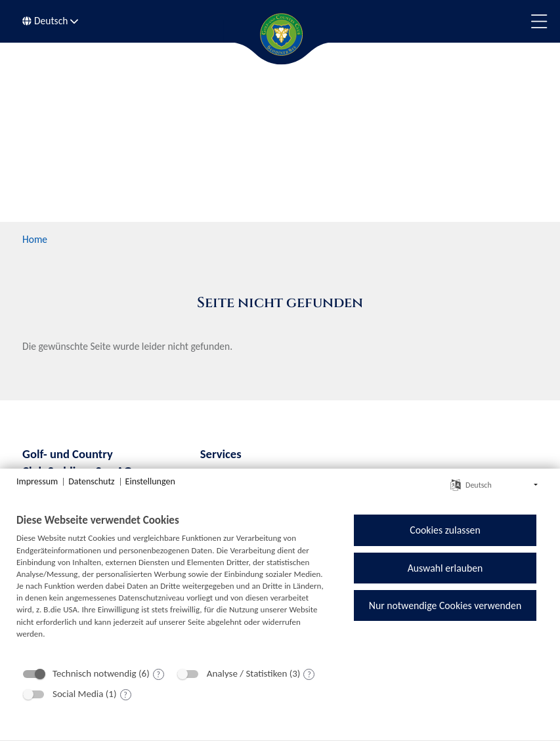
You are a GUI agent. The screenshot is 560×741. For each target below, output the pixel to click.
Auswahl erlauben (445, 568)
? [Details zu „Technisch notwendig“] (158, 675)
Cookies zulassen (445, 530)
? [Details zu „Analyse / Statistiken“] (309, 675)
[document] (171, 586)
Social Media (78, 694)
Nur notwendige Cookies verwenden (445, 605)
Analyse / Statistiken (247, 673)
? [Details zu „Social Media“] (125, 695)
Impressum (37, 481)
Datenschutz (91, 481)
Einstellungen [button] (150, 481)
